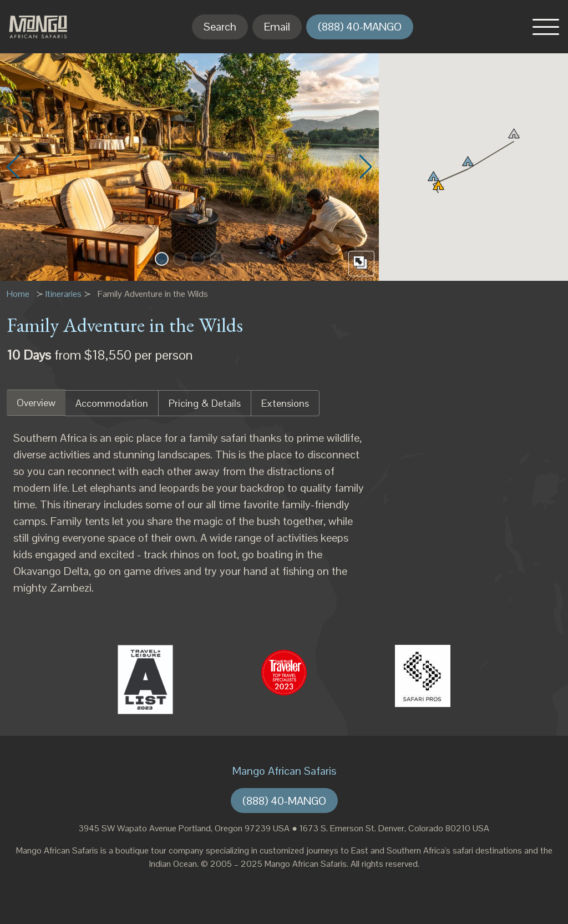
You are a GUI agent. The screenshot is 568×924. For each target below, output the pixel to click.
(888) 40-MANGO (360, 27)
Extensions (285, 403)
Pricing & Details (205, 403)
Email (277, 27)
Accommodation (112, 403)
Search (220, 27)
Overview (36, 403)
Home (18, 294)
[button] (546, 27)
